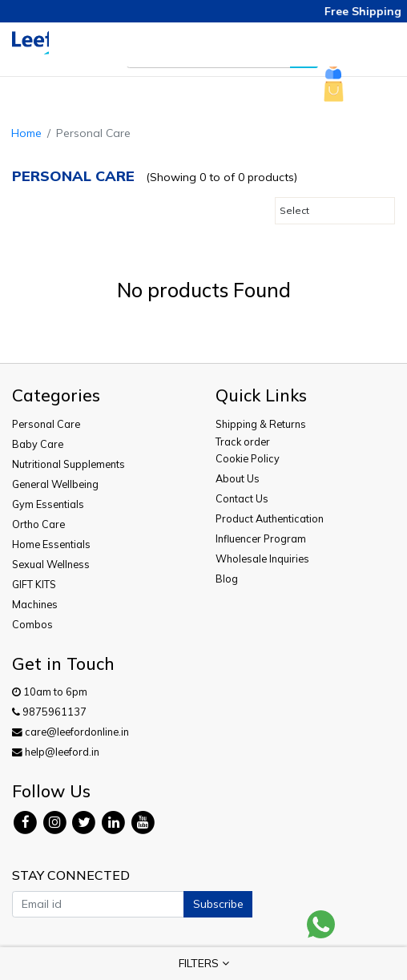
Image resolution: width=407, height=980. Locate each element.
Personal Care (46, 424)
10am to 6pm (50, 692)
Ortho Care (38, 524)
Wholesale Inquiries (262, 559)
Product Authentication (270, 518)
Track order (243, 442)
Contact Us (242, 498)
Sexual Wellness (51, 564)
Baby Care (38, 444)
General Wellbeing (55, 484)
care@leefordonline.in (71, 732)
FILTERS (204, 963)
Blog (227, 579)
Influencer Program (261, 538)
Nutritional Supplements (69, 464)
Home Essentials (51, 544)
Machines (35, 604)
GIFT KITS (34, 584)
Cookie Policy (248, 458)
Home (26, 133)
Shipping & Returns (261, 424)
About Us (238, 478)
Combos (32, 624)
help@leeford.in (56, 752)
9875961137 (49, 712)
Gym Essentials (48, 504)
